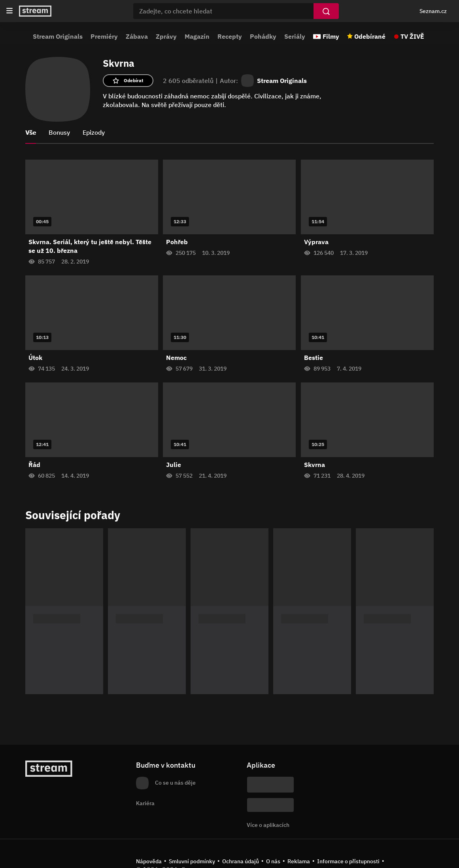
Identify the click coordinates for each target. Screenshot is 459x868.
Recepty (230, 36)
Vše (31, 132)
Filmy (331, 36)
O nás (273, 861)
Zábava (137, 36)
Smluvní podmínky (192, 861)
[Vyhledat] (326, 11)
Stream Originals (58, 36)
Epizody (94, 132)
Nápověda (149, 861)
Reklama (299, 861)
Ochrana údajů (241, 861)
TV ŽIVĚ (412, 36)
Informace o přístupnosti (348, 861)
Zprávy (166, 36)
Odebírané (370, 36)
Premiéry (104, 36)
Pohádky (263, 36)
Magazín (197, 36)
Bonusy (59, 132)
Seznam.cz (433, 11)
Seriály (295, 36)
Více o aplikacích (268, 825)
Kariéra (145, 803)
